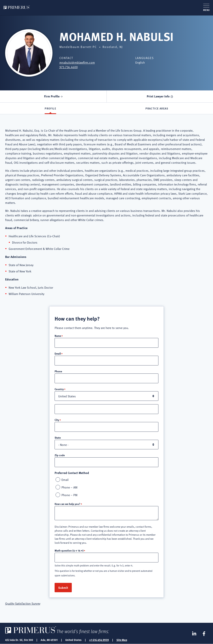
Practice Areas (157, 108)
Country (59, 389)
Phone (58, 371)
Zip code (60, 455)
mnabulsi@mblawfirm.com (77, 62)
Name (58, 336)
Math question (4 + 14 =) (69, 550)
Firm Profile (52, 96)
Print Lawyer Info (158, 96)
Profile (50, 108)
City (57, 420)
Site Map (122, 640)
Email (58, 353)
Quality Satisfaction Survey (23, 603)
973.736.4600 (69, 67)
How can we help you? (67, 504)
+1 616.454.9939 (99, 640)
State (58, 437)
